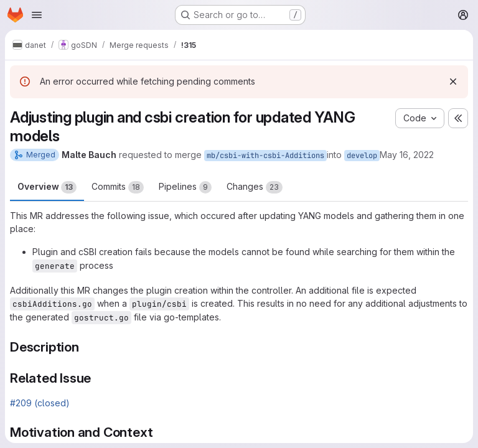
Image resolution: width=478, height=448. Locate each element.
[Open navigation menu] (37, 15)
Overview (47, 187)
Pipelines (185, 187)
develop (362, 156)
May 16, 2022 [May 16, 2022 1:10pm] (407, 155)
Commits (118, 187)
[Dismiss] (453, 82)
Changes (255, 187)
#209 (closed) (40, 403)
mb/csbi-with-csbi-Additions (265, 156)
